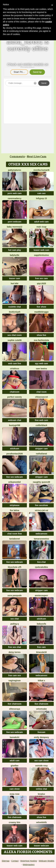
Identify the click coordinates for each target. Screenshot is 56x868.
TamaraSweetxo (41, 539)
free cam (42, 647)
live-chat (41, 562)
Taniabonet (15, 539)
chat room (42, 392)
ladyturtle (15, 255)
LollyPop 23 (41, 198)
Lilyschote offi (14, 567)
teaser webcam (41, 846)
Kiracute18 (41, 652)
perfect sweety (15, 397)
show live (41, 335)
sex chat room (15, 335)
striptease (14, 505)
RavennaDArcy (15, 198)
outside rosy (41, 766)
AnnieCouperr (41, 595)
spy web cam (41, 363)
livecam (41, 732)
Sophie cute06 (15, 340)
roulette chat (14, 307)
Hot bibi (15, 283)
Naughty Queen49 (41, 482)
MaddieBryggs (42, 312)
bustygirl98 (15, 425)
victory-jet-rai (41, 510)
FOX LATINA (15, 510)
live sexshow (41, 505)
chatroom (15, 392)
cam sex (41, 193)
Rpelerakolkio (41, 567)
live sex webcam (15, 477)
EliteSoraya (15, 709)
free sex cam (41, 278)
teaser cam (15, 278)
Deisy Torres (15, 652)
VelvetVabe (42, 709)
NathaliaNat (42, 454)
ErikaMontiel (14, 482)
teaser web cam (41, 250)
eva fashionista (41, 340)
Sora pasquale (14, 595)
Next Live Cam (37, 157)
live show (41, 307)
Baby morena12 (15, 227)
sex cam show (41, 761)
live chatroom (15, 704)
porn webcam (14, 222)
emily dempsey (41, 737)
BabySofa (41, 624)
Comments (17, 157)
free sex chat (15, 647)
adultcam (15, 449)
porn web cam (14, 193)
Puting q (15, 624)
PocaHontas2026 (15, 454)
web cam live (14, 363)
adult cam (15, 761)
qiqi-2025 (41, 283)
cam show (15, 789)
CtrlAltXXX (15, 369)
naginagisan (15, 681)
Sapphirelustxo (42, 255)
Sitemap (6, 861)
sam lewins (41, 369)
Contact (15, 861)
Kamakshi (15, 737)
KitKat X (41, 681)
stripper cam (41, 449)
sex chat (14, 619)
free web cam (41, 420)
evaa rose (15, 794)
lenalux (41, 794)
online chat (42, 789)
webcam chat (15, 420)
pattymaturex (15, 170)
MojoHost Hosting (29, 861)
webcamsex (41, 534)
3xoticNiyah (15, 312)
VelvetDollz (42, 822)
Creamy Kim (15, 822)
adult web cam (41, 222)
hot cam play (15, 250)
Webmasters (29, 865)
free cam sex (15, 675)
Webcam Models (46, 861)
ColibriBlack (42, 425)
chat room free (15, 534)
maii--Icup (41, 227)
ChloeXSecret (42, 397)
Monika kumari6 (41, 170)
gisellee (15, 766)
